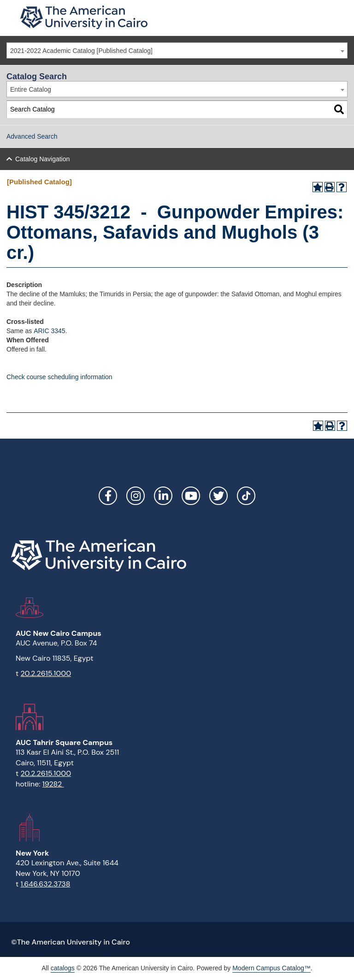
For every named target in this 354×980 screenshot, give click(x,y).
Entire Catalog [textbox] (31, 89)
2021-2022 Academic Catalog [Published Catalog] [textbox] (81, 51)
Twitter (218, 496)
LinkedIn (163, 496)
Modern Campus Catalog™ (271, 968)
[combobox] (177, 50)
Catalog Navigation (42, 159)
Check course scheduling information (59, 377)
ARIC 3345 (49, 331)
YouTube (191, 496)
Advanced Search (32, 136)
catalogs (63, 968)
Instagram (136, 496)
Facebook (108, 496)
